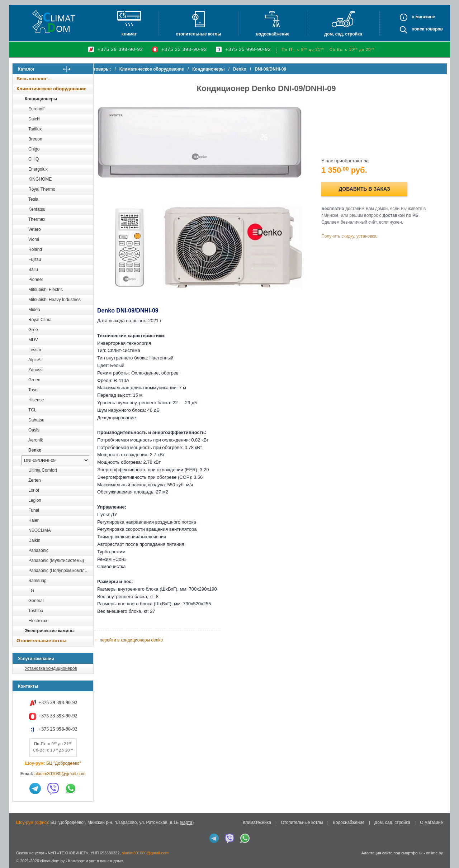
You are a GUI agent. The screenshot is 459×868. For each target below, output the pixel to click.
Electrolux (38, 621)
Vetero (35, 229)
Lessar (35, 350)
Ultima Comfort (43, 470)
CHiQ (34, 159)
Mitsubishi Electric (46, 290)
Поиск (418, 29)
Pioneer (36, 280)
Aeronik (36, 440)
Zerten (35, 480)
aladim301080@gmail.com (60, 774)
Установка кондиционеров (51, 668)
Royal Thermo (42, 189)
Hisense (36, 400)
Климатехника (257, 822)
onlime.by (434, 853)
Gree (33, 330)
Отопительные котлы (198, 34)
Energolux (38, 169)
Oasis (34, 430)
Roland (35, 249)
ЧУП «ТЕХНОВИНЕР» (68, 853)
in (19, 866)
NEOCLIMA (40, 530)
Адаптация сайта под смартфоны (392, 853)
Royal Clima (40, 320)
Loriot (34, 490)
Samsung (37, 581)
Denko (35, 450)
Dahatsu (36, 420)
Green (34, 380)
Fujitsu (35, 259)
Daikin (34, 540)
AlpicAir (36, 360)
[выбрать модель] (55, 460)
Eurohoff (36, 109)
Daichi (34, 119)
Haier (34, 520)
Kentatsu (37, 209)
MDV (33, 340)
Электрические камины (50, 631)
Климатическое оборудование (51, 89)
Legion (35, 500)
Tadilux (35, 129)
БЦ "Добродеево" (64, 763)
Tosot (34, 390)
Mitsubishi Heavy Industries (55, 300)
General (36, 601)
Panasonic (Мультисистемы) (56, 561)
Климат (129, 34)
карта (187, 822)
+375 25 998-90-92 (248, 49)
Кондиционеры (41, 99)
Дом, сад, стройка (343, 34)
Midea (34, 310)
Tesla (33, 199)
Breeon (35, 139)
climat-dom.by (52, 861)
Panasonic (38, 550)
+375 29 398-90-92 (120, 49)
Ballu (33, 270)
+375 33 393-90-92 (184, 49)
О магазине (431, 822)
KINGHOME (40, 179)
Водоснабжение (273, 34)
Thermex (37, 219)
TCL (32, 410)
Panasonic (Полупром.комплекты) (61, 571)
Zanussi (36, 370)
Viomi (34, 239)
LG (31, 591)
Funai (34, 510)
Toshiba (36, 611)
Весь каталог (32, 79)
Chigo (34, 149)
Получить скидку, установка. (355, 232)
